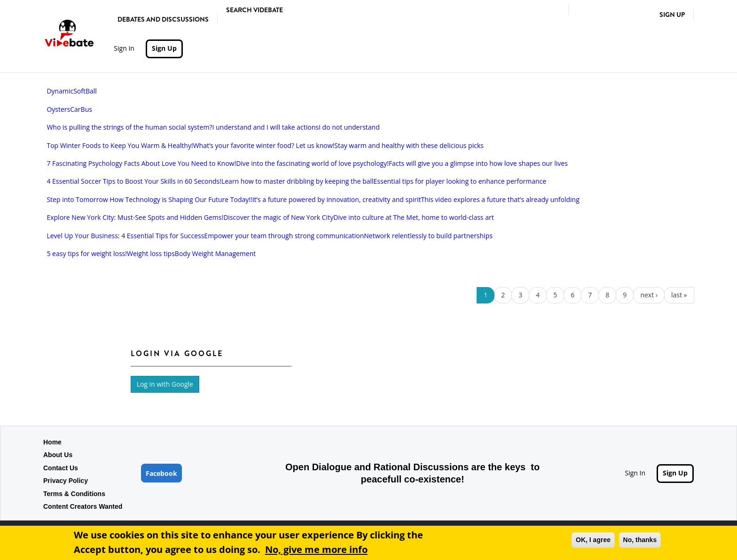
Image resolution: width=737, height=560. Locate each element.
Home (52, 442)
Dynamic (60, 91)
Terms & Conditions (74, 494)
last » (679, 295)
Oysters (58, 109)
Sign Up (672, 15)
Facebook (161, 473)
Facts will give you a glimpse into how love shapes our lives (478, 163)
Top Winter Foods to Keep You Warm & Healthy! (120, 145)
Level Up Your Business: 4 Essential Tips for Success (125, 236)
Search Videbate (255, 10)
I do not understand (349, 127)
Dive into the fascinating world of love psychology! (312, 163)
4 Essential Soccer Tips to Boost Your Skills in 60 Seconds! (134, 181)
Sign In (124, 48)
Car (75, 109)
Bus (86, 109)
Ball (91, 91)
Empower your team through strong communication (284, 236)
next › (649, 295)
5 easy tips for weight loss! (87, 253)
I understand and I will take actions (265, 127)
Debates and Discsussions (163, 19)
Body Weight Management (215, 253)
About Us (58, 455)
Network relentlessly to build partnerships (428, 236)
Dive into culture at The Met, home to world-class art (413, 217)
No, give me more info (316, 549)
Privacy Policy (66, 481)
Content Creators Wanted (83, 506)
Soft (79, 91)
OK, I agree (593, 540)
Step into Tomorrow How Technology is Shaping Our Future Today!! (149, 199)
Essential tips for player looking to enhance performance (460, 181)
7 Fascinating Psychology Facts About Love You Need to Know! (141, 163)
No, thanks (640, 540)
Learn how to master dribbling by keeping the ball (298, 181)
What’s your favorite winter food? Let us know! (264, 145)
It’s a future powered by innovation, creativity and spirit (337, 199)
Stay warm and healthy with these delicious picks (409, 145)
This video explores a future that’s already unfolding (500, 199)
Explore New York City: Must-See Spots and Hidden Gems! (135, 217)
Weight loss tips (151, 253)
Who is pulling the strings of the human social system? (129, 127)
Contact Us (61, 468)
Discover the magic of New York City (278, 217)
